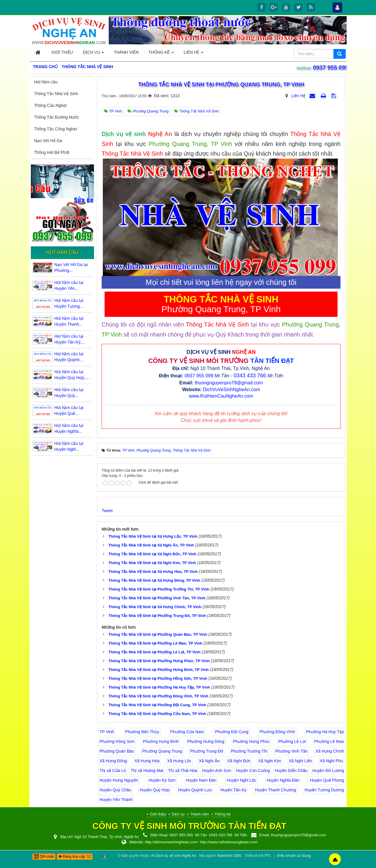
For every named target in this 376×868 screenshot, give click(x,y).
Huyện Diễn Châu (291, 771)
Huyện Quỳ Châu (115, 790)
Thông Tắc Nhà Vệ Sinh (56, 94)
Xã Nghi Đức (239, 761)
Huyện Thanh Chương (275, 790)
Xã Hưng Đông (113, 761)
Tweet (107, 511)
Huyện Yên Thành (116, 800)
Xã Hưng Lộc (179, 761)
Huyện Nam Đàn (201, 780)
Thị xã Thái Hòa (183, 771)
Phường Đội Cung (232, 732)
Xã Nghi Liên (301, 761)
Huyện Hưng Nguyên (119, 780)
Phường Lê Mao (329, 741)
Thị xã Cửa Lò (113, 771)
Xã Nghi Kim (270, 761)
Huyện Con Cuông (253, 771)
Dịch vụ (178, 814)
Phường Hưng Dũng (206, 741)
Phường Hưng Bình (161, 741)
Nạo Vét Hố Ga (48, 141)
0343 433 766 (250, 376)
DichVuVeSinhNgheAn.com (231, 390)
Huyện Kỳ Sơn (162, 780)
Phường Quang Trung (162, 751)
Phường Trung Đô (207, 751)
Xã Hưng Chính (330, 751)
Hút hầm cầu (46, 82)
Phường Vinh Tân (291, 751)
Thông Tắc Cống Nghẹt (56, 129)
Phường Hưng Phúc (251, 741)
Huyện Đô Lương (328, 771)
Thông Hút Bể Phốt (52, 152)
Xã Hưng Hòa (147, 761)
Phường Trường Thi (249, 751)
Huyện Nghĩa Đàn (283, 780)
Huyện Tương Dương (324, 790)
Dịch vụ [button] (93, 54)
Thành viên (199, 814)
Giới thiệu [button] (62, 52)
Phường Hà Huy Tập (325, 732)
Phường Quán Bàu (117, 751)
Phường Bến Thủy (142, 732)
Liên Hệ (298, 96)
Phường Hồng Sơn (117, 741)
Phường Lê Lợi (292, 741)
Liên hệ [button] (193, 54)
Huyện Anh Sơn (217, 771)
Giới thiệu (158, 814)
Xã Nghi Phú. (332, 761)
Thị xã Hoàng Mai (147, 771)
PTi (267, 856)
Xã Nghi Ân (209, 761)
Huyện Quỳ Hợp (155, 790)
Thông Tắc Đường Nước (57, 117)
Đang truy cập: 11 (75, 857)
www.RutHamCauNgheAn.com (221, 396)
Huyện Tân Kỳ (233, 790)
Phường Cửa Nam (187, 732)
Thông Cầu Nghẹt (50, 105)
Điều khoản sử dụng (294, 856)
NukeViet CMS (229, 856)
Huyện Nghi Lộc (241, 780)
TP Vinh (107, 732)
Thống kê (223, 814)
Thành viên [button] (126, 52)
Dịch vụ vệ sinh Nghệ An (176, 856)
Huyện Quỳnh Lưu (195, 790)
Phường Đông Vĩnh (277, 732)
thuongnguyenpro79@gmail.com (229, 383)
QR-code (44, 857)
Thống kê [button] (161, 54)
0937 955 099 (329, 68)
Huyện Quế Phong (327, 780)
